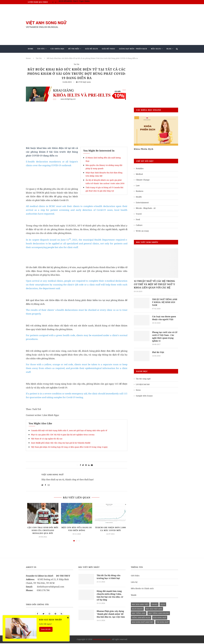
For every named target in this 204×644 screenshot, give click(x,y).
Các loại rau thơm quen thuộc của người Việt (165, 318)
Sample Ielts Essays (144, 396)
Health (139, 197)
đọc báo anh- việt (140, 604)
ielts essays (137, 609)
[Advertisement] (128, 25)
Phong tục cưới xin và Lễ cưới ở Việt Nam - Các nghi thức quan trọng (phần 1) (165, 337)
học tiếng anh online (159, 613)
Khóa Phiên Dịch (144, 149)
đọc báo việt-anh (154, 609)
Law (138, 185)
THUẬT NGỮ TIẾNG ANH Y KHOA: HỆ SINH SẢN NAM (165, 302)
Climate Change (143, 180)
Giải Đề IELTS (92, 49)
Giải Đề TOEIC (109, 49)
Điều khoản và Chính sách (142, 588)
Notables (140, 168)
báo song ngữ (160, 618)
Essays (154, 604)
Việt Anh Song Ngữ (53, 475)
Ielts (163, 604)
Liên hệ (134, 582)
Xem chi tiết (46, 629)
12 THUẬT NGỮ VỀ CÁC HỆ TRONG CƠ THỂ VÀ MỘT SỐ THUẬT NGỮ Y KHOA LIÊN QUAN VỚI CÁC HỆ (154, 284)
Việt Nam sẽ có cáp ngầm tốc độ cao (47, 439)
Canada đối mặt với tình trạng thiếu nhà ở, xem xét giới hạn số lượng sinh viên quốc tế (69, 430)
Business (140, 191)
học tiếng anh (139, 613)
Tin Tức (41, 49)
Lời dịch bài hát (143, 385)
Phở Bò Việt (158, 352)
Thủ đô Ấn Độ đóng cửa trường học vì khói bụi (109, 577)
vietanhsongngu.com (102, 640)
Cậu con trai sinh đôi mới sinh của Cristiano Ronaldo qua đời (43, 530)
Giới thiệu (135, 576)
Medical (139, 174)
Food (138, 219)
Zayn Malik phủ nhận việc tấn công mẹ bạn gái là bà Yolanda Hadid (61, 443)
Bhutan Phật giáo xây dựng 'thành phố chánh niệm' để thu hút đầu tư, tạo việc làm (111, 616)
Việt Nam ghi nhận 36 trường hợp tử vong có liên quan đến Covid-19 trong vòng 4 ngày (69, 447)
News (138, 390)
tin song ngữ (162, 622)
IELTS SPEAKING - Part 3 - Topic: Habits (74, 2)
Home (31, 49)
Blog (169, 49)
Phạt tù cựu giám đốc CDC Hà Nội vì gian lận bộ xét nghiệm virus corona (63, 435)
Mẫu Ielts (156, 49)
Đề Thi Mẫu (74, 49)
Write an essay (142, 231)
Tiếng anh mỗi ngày (141, 618)
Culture (139, 225)
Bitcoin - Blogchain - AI (146, 208)
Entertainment (142, 203)
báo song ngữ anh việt (143, 622)
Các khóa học (57, 49)
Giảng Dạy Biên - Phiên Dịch (133, 49)
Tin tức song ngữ (143, 379)
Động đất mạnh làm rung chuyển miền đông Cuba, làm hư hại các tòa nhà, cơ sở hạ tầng (111, 595)
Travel (139, 214)
